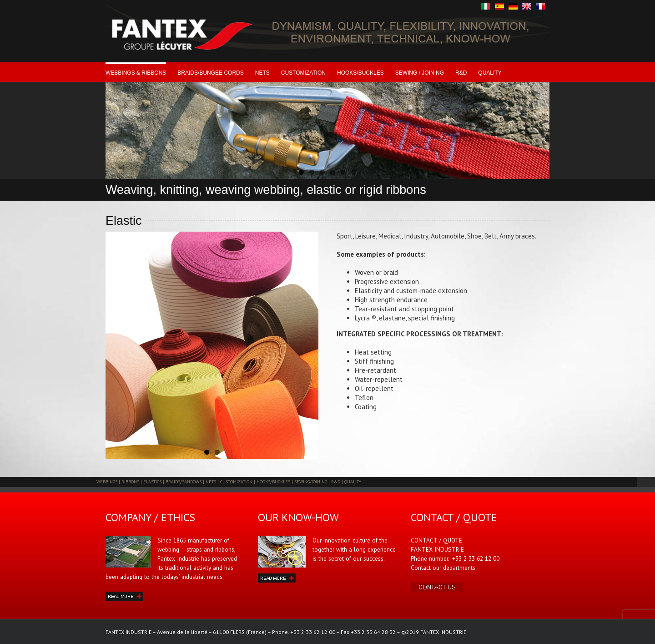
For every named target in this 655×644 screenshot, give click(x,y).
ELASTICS (152, 482)
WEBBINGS (107, 482)
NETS (262, 73)
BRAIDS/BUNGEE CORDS (210, 73)
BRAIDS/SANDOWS (184, 482)
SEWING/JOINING (311, 482)
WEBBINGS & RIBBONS (136, 73)
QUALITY (490, 73)
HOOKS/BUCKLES (360, 73)
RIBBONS (130, 482)
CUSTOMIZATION (303, 73)
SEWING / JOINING (420, 73)
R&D (461, 73)
